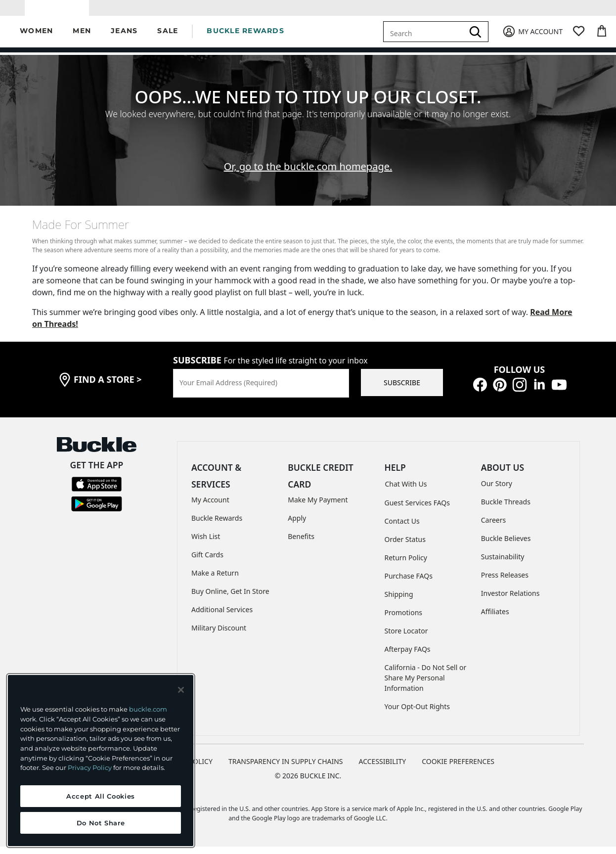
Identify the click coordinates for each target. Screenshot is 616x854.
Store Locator (406, 638)
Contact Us (402, 528)
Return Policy (406, 565)
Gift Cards (207, 562)
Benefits (301, 544)
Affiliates (495, 618)
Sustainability (503, 563)
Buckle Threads (506, 509)
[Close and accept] (181, 690)
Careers (493, 527)
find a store (108, 387)
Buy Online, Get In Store (230, 599)
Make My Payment (318, 507)
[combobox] (425, 39)
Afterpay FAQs (408, 656)
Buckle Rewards (217, 525)
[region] (101, 761)
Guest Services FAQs (417, 510)
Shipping (399, 602)
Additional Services (222, 617)
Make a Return (215, 580)
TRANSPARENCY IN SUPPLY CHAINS (286, 769)
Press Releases (505, 582)
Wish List (206, 544)
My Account (210, 507)
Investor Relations (510, 600)
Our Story (497, 490)
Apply (297, 525)
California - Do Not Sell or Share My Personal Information (426, 685)
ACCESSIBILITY (383, 769)
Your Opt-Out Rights (418, 714)
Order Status (405, 547)
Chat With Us (406, 491)
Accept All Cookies (101, 796)
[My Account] (532, 39)
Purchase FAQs (409, 583)
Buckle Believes (506, 545)
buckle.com (148, 709)
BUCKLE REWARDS (245, 38)
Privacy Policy (90, 767)
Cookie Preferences (458, 769)
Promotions (404, 620)
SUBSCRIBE (402, 390)
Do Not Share (101, 823)
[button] (36, 39)
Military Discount (219, 635)
